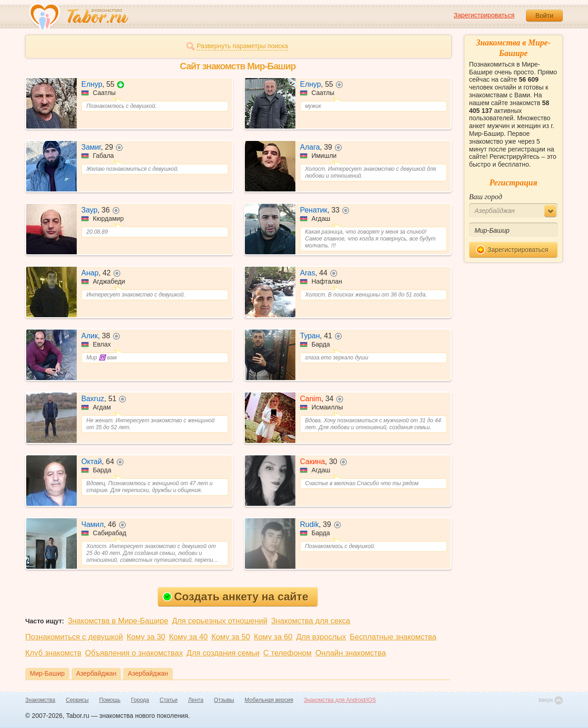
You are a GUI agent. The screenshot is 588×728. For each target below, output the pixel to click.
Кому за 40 (188, 637)
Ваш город (486, 197)
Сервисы (77, 700)
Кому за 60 (273, 637)
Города (140, 700)
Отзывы (224, 700)
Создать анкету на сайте (235, 596)
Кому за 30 (146, 637)
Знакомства (40, 700)
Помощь (110, 700)
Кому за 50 (231, 637)
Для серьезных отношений (220, 621)
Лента (195, 700)
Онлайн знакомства (351, 653)
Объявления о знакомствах (134, 653)
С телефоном (287, 653)
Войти (544, 16)
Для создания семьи (223, 653)
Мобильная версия (269, 700)
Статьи (169, 700)
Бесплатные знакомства (393, 637)
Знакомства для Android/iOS (340, 700)
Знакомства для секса (311, 621)
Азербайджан (96, 673)
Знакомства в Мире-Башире (118, 621)
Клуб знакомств (53, 653)
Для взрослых (321, 637)
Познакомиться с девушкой (74, 637)
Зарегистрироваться (484, 15)
